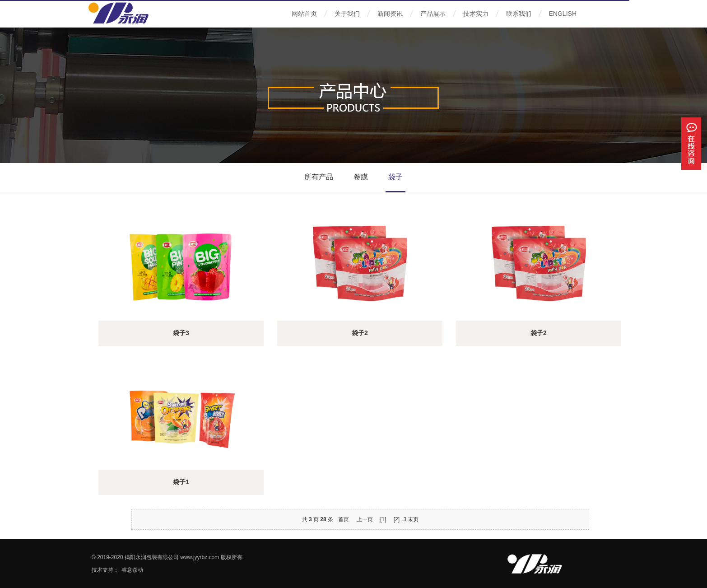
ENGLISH (563, 14)
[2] (397, 519)
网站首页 (304, 14)
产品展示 (433, 14)
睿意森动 (132, 570)
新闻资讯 (390, 14)
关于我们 (347, 14)
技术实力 (476, 14)
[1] (383, 519)
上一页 (365, 519)
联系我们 (519, 14)
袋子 (395, 177)
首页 (344, 519)
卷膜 (361, 177)
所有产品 (319, 177)
